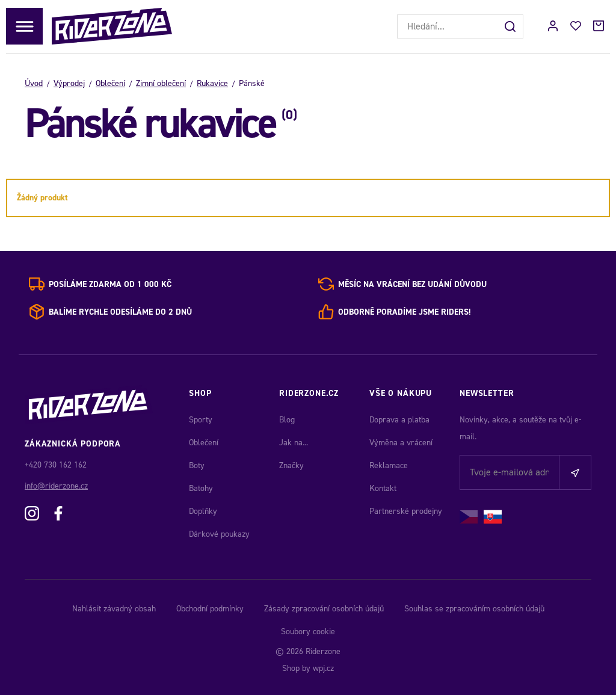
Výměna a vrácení (401, 443)
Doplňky (203, 511)
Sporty (201, 420)
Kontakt (383, 488)
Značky (291, 465)
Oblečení (110, 83)
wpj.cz (323, 668)
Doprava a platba (399, 420)
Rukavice (212, 83)
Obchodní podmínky (210, 609)
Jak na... (294, 443)
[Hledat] (511, 26)
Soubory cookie (308, 632)
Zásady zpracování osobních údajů (324, 609)
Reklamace (389, 465)
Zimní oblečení (161, 83)
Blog (287, 420)
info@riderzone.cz (56, 486)
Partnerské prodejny (406, 511)
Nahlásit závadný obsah (114, 609)
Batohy (201, 488)
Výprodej (69, 83)
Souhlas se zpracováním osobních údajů (474, 609)
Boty (197, 465)
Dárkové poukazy (219, 534)
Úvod (34, 83)
